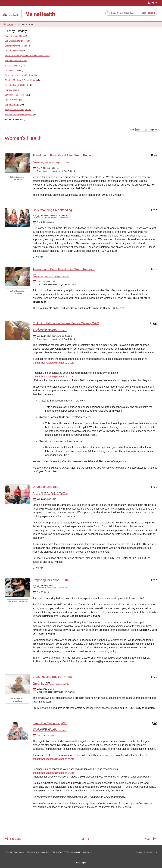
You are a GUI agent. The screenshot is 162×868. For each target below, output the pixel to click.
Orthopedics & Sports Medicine (19, 75)
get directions (42, 852)
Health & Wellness (13, 51)
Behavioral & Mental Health (17, 41)
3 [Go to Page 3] (83, 839)
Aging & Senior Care (14, 36)
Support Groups (12, 105)
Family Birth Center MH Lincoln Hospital (51, 217)
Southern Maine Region (16, 95)
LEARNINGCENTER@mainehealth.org (67, 852)
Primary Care (11, 90)
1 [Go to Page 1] (72, 839)
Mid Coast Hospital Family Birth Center (50, 587)
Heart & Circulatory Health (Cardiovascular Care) (27, 56)
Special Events (12, 100)
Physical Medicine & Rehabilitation (21, 80)
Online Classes (12, 70)
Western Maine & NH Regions (19, 114)
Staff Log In (81, 863)
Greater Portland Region (16, 46)
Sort (132, 130)
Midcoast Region (12, 65)
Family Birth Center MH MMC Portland (50, 331)
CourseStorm (152, 852)
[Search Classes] (123, 13)
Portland (151, 13)
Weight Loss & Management (18, 110)
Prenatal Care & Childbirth (17, 85)
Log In (154, 3)
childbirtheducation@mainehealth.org (53, 363)
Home (10, 24)
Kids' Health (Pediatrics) (16, 61)
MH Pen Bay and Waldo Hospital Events (51, 163)
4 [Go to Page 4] (89, 839)
